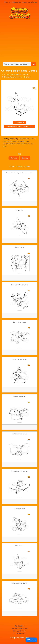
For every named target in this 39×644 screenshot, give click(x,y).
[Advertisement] (19, 41)
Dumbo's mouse (19, 509)
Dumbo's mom (19, 248)
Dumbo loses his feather (19, 471)
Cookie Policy (20, 633)
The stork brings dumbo (19, 583)
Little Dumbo (19, 546)
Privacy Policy (19, 631)
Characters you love (13, 77)
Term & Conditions (19, 628)
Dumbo (25, 74)
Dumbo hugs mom (19, 397)
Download (19, 123)
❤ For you (31, 640)
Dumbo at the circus (19, 359)
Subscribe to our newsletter (25, 2)
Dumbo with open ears (20, 434)
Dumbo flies (19, 210)
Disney (27, 77)
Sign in (8, 2)
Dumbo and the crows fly (20, 285)
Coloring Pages (13, 74)
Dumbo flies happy (20, 322)
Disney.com (25, 141)
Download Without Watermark (19, 126)
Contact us (19, 626)
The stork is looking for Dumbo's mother (20, 173)
